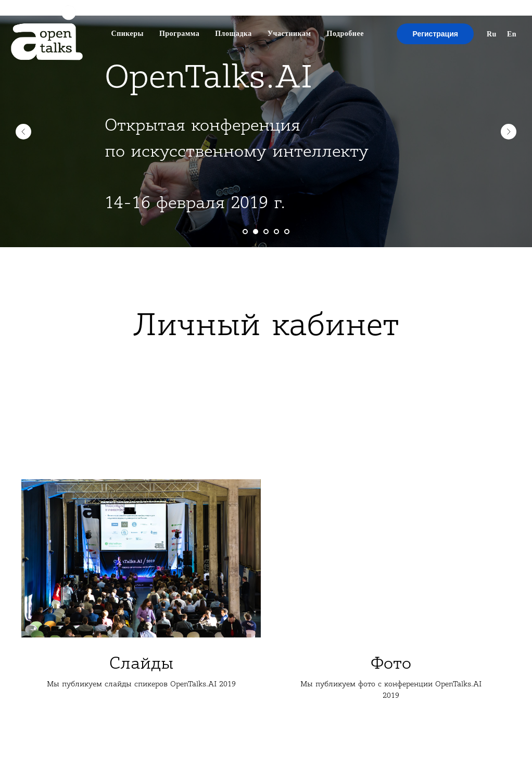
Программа (179, 34)
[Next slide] (509, 132)
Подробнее (345, 34)
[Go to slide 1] (245, 232)
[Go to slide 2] (256, 232)
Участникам (289, 34)
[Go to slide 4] (276, 232)
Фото (391, 663)
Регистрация (435, 34)
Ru (492, 34)
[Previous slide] (23, 132)
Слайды (141, 663)
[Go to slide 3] (266, 232)
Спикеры (128, 34)
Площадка (233, 34)
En (512, 34)
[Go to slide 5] (287, 232)
